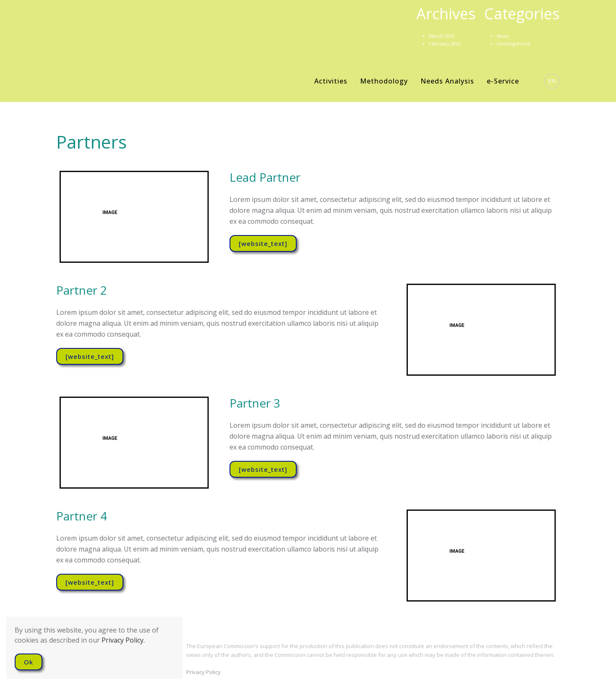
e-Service (503, 81)
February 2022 (445, 43)
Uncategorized (513, 43)
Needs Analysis (447, 81)
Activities (331, 81)
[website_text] (263, 243)
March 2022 (442, 36)
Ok (29, 662)
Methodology (384, 81)
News (503, 36)
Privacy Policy (204, 672)
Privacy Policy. (123, 640)
